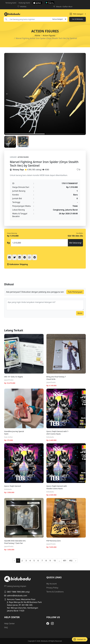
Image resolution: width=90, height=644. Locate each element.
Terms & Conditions (55, 592)
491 (65, 561)
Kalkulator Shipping (17, 264)
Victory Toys (18, 170)
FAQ (6, 628)
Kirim (80, 313)
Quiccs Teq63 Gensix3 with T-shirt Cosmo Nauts (58, 433)
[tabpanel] (45, 94)
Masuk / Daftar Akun (63, 7)
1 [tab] (25, 134)
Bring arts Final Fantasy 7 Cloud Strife (56, 378)
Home (37, 35)
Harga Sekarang (12, 233)
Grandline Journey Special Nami (14, 433)
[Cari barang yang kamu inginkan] (30, 19)
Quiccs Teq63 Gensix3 (13, 486)
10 (55, 561)
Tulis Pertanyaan (75, 292)
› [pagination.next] (76, 561)
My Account (52, 584)
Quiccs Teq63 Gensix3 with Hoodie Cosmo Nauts (57, 487)
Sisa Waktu (80, 233)
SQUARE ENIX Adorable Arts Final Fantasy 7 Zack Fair (15, 542)
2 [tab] (65, 134)
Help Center (9, 623)
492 (71, 561)
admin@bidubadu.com (16, 596)
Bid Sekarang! (75, 243)
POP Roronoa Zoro (54, 541)
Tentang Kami (11, 3)
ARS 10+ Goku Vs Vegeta (14, 377)
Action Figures (49, 35)
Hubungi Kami (24, 3)
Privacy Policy (52, 588)
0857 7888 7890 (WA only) (17, 592)
